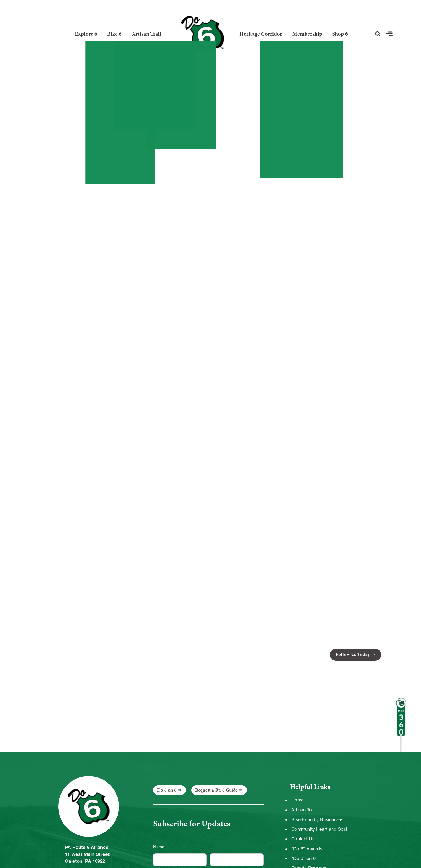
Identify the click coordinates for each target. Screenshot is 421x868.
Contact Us (303, 839)
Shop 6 (340, 34)
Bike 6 (114, 34)
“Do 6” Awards (307, 849)
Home (297, 800)
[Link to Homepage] (200, 34)
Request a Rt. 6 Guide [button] (216, 790)
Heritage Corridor (261, 34)
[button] (378, 34)
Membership (307, 34)
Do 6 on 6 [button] (167, 790)
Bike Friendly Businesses (317, 819)
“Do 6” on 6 (303, 858)
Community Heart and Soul (319, 829)
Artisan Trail (146, 34)
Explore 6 (86, 34)
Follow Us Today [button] (353, 654)
